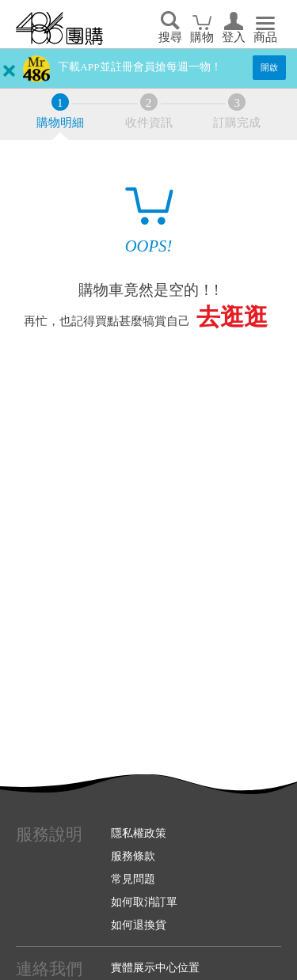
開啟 (269, 67)
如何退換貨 (139, 925)
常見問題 (133, 879)
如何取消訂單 (144, 902)
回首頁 (59, 28)
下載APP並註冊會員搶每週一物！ (140, 67)
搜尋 (170, 37)
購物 (202, 37)
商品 (265, 37)
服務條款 (133, 856)
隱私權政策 (139, 833)
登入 (234, 37)
